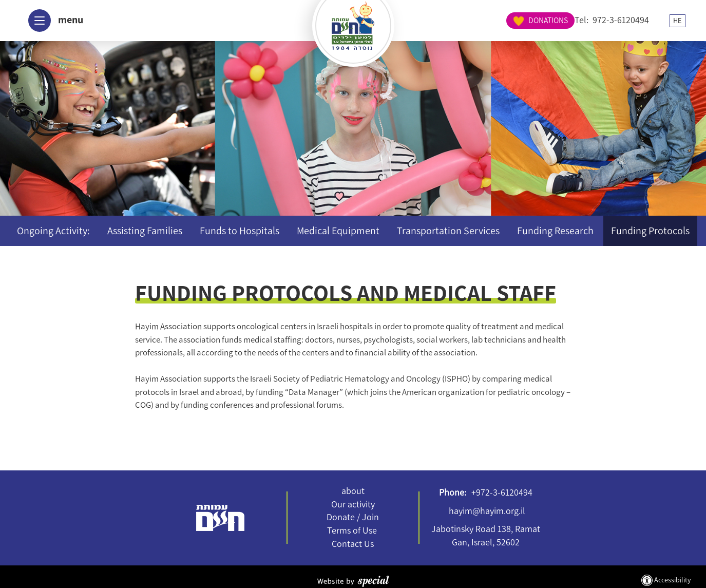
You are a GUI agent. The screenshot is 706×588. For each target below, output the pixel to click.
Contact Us (353, 544)
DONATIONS (651, 20)
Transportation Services (448, 231)
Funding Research (555, 231)
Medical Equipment (338, 231)
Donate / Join (353, 517)
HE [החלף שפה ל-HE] (585, 21)
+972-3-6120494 (502, 492)
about (353, 491)
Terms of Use (352, 530)
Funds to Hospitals (240, 231)
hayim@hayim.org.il (487, 511)
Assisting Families (145, 231)
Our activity (353, 504)
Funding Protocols (650, 231)
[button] (52, 21)
